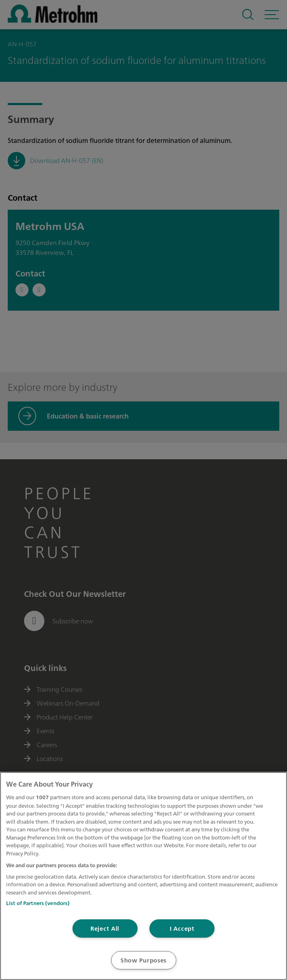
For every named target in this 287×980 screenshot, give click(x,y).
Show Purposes (143, 960)
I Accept (182, 928)
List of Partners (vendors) (38, 903)
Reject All (105, 928)
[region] (143, 876)
